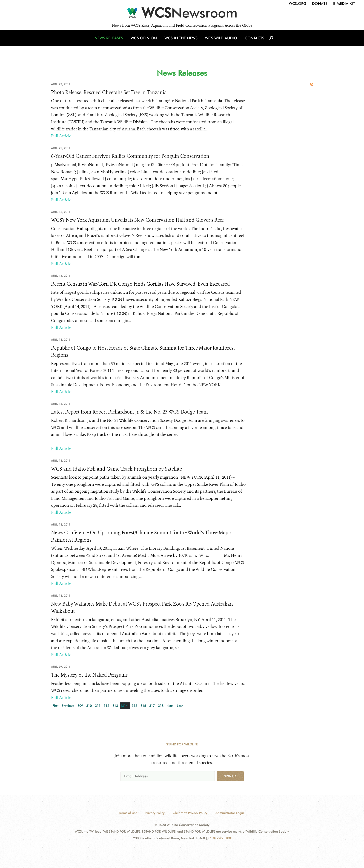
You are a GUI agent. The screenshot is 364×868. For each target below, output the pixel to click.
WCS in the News (181, 42)
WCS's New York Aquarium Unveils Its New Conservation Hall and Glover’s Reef (137, 220)
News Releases (111, 42)
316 (143, 706)
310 (89, 706)
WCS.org (298, 4)
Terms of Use (128, 813)
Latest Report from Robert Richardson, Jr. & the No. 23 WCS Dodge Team (129, 412)
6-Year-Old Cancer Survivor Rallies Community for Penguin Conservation (130, 156)
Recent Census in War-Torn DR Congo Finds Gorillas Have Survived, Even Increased (140, 284)
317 (152, 706)
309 (80, 706)
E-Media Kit (344, 4)
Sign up (230, 776)
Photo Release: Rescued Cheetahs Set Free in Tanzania (109, 92)
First (55, 706)
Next (170, 706)
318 (161, 706)
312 (106, 706)
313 (115, 706)
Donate (320, 4)
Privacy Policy (155, 813)
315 (135, 706)
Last (180, 706)
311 (98, 706)
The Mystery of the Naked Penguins (89, 675)
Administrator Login (230, 813)
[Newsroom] (182, 14)
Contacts (253, 42)
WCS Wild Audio (221, 42)
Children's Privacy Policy (190, 813)
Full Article (61, 136)
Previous (68, 706)
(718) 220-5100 (220, 838)
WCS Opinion (145, 42)
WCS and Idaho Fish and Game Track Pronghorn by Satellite (116, 469)
